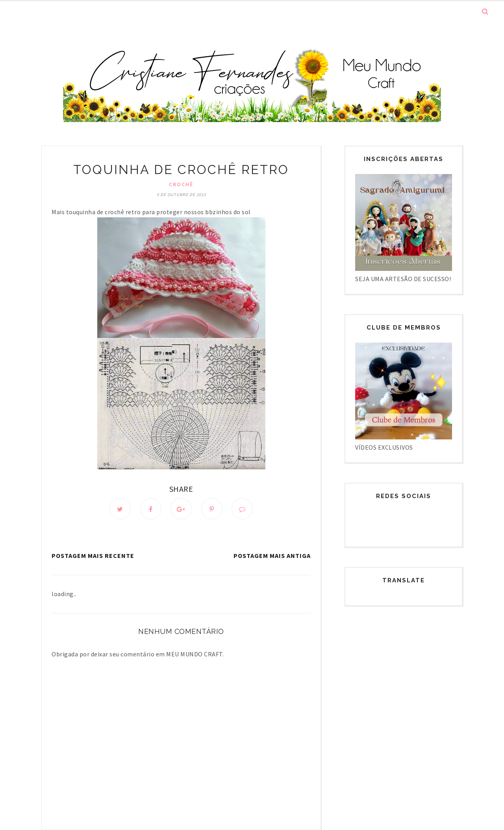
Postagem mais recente (93, 556)
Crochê (181, 184)
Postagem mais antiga (272, 556)
